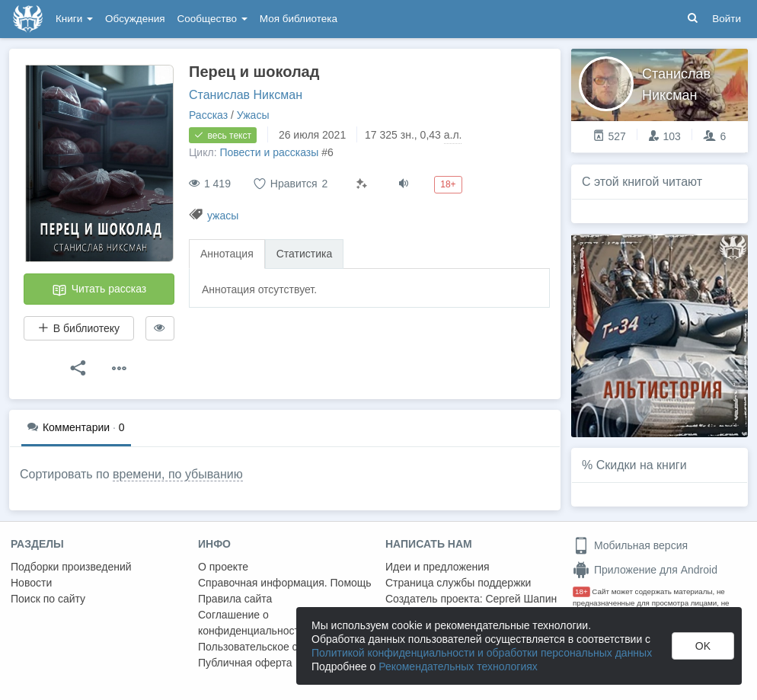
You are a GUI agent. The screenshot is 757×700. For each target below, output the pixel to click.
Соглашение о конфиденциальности (252, 623)
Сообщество (212, 19)
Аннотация (227, 254)
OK (703, 646)
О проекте (223, 567)
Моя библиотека (299, 19)
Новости (31, 583)
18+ (581, 591)
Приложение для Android (645, 570)
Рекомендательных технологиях (458, 666)
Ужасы (253, 115)
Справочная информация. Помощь (285, 583)
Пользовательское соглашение (275, 647)
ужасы (223, 216)
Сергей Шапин (521, 599)
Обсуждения (135, 19)
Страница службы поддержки (458, 583)
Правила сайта (235, 599)
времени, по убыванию (178, 474)
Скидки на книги (642, 465)
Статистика (305, 254)
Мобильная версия (630, 545)
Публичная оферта (245, 663)
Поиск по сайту (48, 599)
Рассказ (208, 115)
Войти (727, 19)
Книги (74, 19)
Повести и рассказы (269, 152)
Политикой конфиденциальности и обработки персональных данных (482, 653)
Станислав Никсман (246, 95)
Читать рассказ (99, 290)
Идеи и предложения (438, 567)
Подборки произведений (71, 567)
